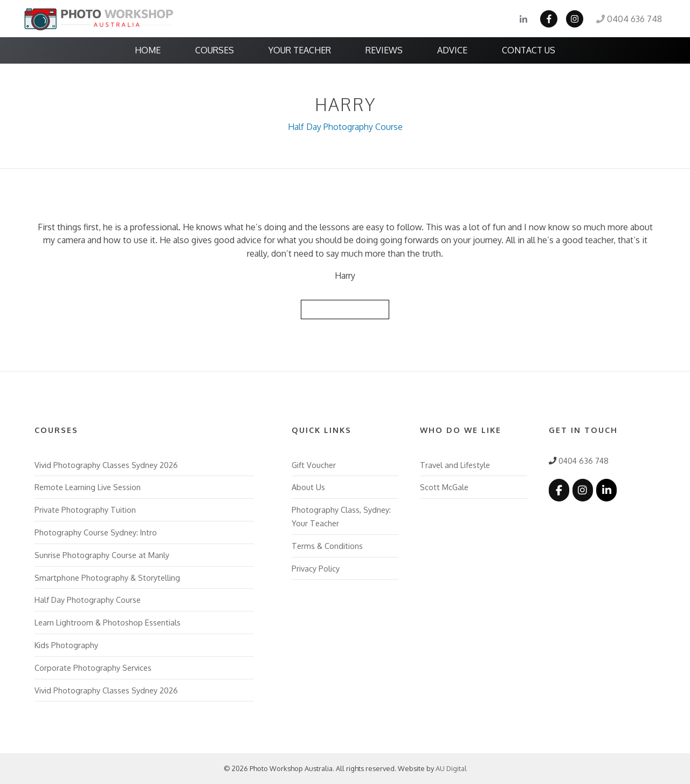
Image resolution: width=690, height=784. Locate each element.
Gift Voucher (314, 465)
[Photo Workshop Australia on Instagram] (583, 490)
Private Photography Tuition (85, 510)
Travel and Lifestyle (455, 465)
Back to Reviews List (345, 309)
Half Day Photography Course (345, 127)
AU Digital (451, 768)
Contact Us (529, 50)
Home (148, 50)
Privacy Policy (316, 568)
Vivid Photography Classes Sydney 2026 (106, 465)
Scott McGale (444, 487)
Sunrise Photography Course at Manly (102, 555)
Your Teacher (300, 50)
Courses (215, 50)
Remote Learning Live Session (88, 487)
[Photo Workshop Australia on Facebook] (559, 490)
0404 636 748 (629, 19)
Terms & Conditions (327, 546)
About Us (308, 487)
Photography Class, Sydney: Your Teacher (341, 516)
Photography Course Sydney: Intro (96, 532)
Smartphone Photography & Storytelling (107, 577)
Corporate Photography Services (93, 668)
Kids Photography (66, 645)
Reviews (384, 50)
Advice (452, 50)
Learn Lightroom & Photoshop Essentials (108, 622)
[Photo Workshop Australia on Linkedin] (606, 490)
